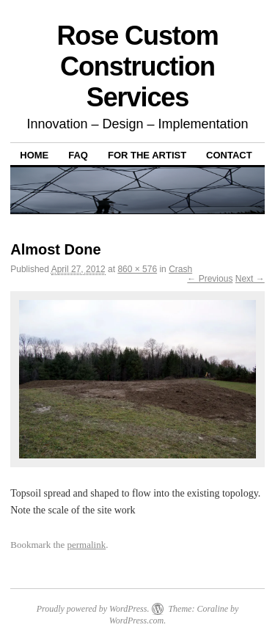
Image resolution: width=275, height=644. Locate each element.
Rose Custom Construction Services (137, 66)
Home (34, 155)
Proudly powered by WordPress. (93, 609)
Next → (250, 279)
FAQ (78, 155)
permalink (87, 545)
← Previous (210, 279)
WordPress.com (136, 621)
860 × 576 (137, 269)
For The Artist (147, 155)
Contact (229, 155)
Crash (180, 269)
